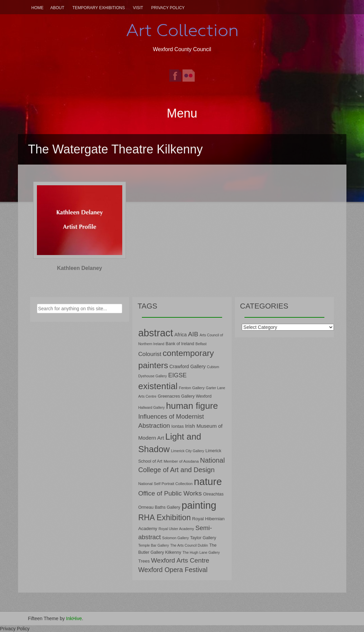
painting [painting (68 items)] (199, 505)
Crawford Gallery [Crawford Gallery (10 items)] (187, 366)
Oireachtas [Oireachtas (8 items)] (213, 494)
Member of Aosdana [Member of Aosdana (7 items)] (181, 461)
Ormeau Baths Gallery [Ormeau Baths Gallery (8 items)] (159, 507)
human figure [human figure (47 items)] (192, 406)
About (57, 8)
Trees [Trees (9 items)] (144, 561)
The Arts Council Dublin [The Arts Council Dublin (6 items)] (189, 545)
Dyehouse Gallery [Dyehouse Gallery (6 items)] (153, 376)
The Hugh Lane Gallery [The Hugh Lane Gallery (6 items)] (201, 552)
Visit (138, 8)
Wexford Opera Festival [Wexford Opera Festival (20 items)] (173, 570)
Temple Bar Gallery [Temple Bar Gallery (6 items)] (154, 545)
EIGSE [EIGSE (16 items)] (178, 375)
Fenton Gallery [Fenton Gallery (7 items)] (192, 388)
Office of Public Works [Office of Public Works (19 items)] (170, 493)
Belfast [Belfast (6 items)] (201, 344)
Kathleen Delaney (79, 268)
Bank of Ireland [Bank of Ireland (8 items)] (180, 344)
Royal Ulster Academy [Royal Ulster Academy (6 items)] (176, 529)
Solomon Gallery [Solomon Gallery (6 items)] (176, 538)
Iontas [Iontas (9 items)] (178, 426)
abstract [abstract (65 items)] (156, 333)
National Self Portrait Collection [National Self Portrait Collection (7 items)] (165, 483)
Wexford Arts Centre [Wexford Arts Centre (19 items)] (180, 560)
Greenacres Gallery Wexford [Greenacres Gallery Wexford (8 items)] (185, 396)
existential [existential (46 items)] (158, 386)
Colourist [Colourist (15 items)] (150, 354)
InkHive (74, 618)
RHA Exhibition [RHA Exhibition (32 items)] (164, 518)
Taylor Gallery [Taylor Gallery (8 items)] (203, 538)
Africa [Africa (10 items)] (180, 335)
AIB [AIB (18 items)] (193, 334)
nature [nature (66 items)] (208, 482)
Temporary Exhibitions (99, 8)
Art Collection (182, 30)
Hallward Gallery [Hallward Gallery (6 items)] (151, 407)
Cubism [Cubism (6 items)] (213, 367)
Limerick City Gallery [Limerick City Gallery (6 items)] (188, 451)
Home (38, 8)
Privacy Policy (168, 8)
